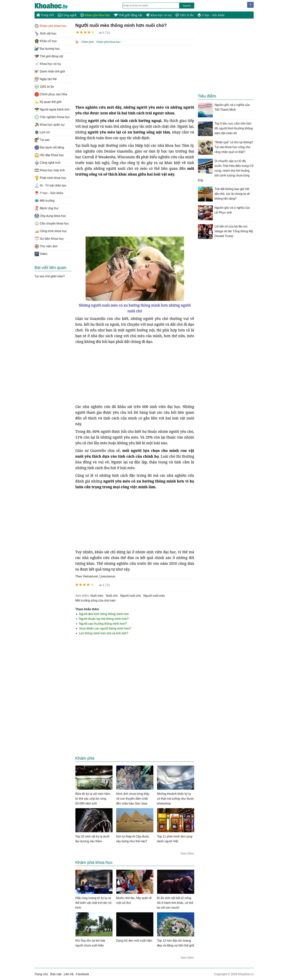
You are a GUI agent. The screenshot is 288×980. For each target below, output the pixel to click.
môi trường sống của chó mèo (95, 600)
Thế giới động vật (128, 15)
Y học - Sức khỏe (211, 15)
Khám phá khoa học (95, 15)
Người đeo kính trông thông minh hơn (104, 614)
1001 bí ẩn (184, 15)
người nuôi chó (131, 595)
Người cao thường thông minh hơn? (103, 623)
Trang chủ (45, 15)
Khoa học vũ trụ (159, 15)
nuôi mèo (97, 595)
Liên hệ (69, 974)
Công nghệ (67, 15)
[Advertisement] (135, 75)
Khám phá (88, 42)
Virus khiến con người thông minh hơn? (105, 628)
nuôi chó (112, 595)
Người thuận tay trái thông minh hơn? (104, 618)
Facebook (82, 974)
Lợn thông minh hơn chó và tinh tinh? (104, 633)
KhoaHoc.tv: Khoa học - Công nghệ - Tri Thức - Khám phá (55, 6)
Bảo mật (56, 974)
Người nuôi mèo (154, 595)
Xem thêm (187, 853)
